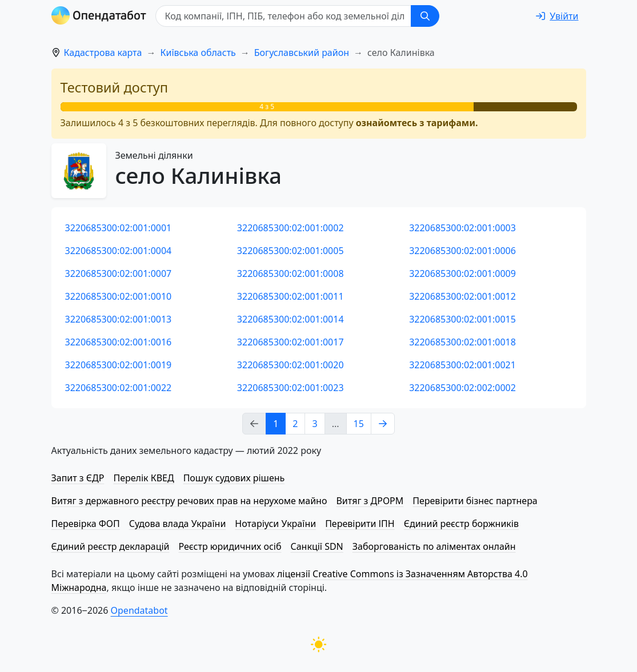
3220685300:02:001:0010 (119, 296)
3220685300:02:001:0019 (119, 365)
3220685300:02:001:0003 (462, 228)
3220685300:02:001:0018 (462, 342)
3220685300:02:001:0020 (291, 365)
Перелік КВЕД (143, 478)
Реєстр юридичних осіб (230, 546)
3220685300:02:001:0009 (462, 273)
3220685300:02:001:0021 (462, 365)
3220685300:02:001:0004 (119, 251)
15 (359, 424)
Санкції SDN (317, 546)
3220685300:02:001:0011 (291, 296)
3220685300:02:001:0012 (462, 296)
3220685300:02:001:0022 (119, 388)
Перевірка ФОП (86, 524)
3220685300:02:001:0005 (291, 251)
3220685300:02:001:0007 (119, 273)
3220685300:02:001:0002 (291, 228)
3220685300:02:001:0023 (291, 388)
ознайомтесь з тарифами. (417, 123)
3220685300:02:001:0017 (291, 342)
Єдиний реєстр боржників (461, 524)
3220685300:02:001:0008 (291, 273)
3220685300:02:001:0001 (119, 228)
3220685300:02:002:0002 (462, 388)
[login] (557, 16)
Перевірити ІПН (360, 524)
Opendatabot (139, 610)
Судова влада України (178, 524)
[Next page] (383, 424)
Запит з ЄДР (78, 478)
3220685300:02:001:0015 (462, 319)
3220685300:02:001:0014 (291, 319)
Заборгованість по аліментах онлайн (434, 546)
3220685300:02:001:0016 (119, 342)
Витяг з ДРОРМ (370, 501)
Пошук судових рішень (234, 478)
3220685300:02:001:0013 (119, 319)
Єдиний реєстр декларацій (111, 546)
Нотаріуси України (275, 524)
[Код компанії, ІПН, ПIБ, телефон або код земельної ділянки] (283, 16)
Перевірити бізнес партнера (475, 501)
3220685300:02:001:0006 (462, 251)
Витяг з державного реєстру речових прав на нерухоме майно (189, 501)
